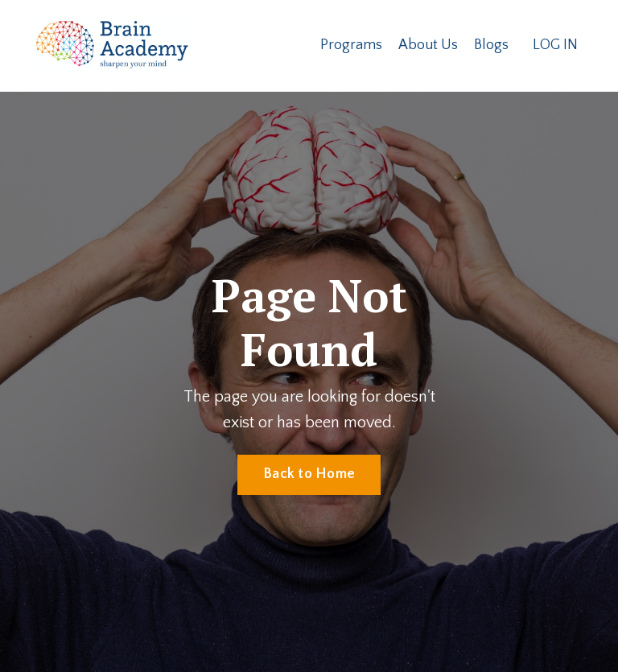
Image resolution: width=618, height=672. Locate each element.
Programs (351, 45)
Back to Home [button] (309, 474)
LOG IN (555, 45)
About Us (428, 45)
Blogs (491, 45)
